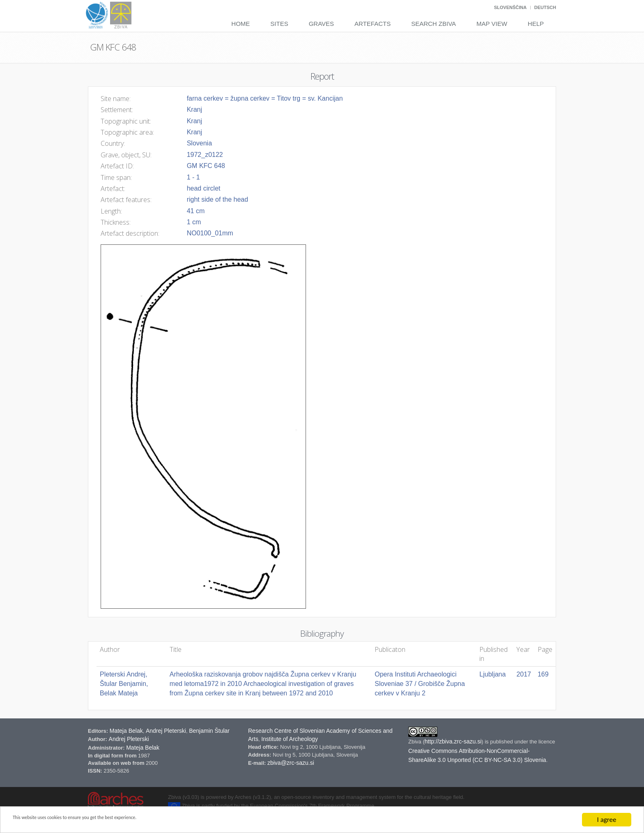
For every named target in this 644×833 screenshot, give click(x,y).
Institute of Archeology (290, 739)
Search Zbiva (434, 24)
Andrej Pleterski (166, 731)
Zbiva (415, 742)
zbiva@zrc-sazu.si (291, 763)
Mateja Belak (126, 731)
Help (536, 24)
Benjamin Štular (209, 731)
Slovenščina (510, 7)
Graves (321, 24)
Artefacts (373, 24)
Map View (492, 24)
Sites (279, 24)
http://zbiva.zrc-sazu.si (453, 741)
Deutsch (545, 7)
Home (240, 24)
